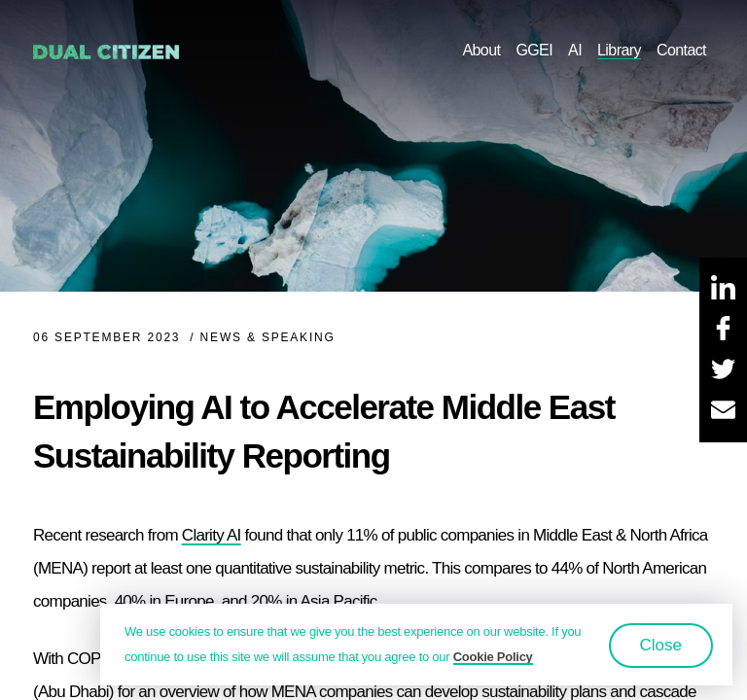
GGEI (534, 50)
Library (619, 50)
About (481, 50)
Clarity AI (212, 535)
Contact (681, 50)
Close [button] (661, 645)
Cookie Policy (493, 657)
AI (575, 50)
